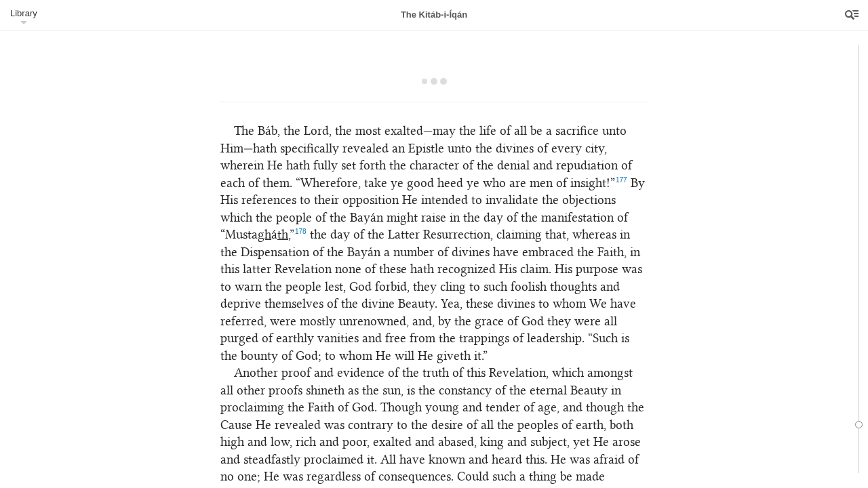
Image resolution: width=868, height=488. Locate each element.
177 (622, 180)
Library (24, 13)
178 (301, 231)
